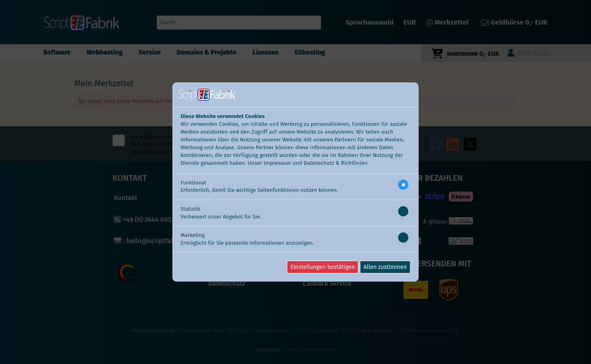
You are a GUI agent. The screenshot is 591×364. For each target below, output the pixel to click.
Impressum (277, 163)
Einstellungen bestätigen (323, 267)
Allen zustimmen (385, 267)
